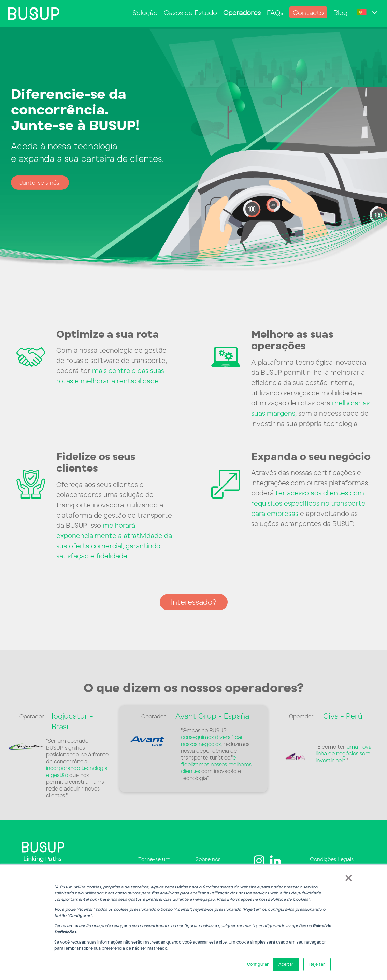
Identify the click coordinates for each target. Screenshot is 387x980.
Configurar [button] (258, 964)
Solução (145, 12)
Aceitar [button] (286, 964)
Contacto (308, 12)
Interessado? (194, 602)
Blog (340, 12)
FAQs (275, 12)
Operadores (242, 12)
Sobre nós (208, 859)
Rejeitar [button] (317, 964)
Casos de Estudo (190, 12)
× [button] (349, 877)
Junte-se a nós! (40, 182)
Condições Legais (332, 859)
